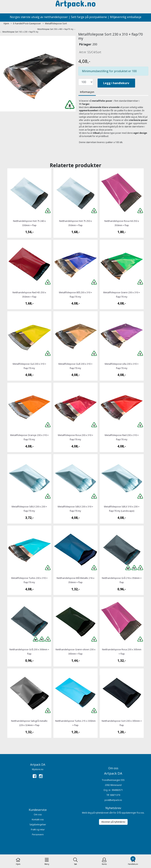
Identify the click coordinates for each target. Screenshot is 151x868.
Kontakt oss (38, 820)
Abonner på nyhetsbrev (113, 822)
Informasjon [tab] (87, 92)
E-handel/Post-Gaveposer (26, 23)
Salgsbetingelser (38, 825)
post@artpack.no (113, 800)
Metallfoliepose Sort (55, 23)
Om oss (38, 815)
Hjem (6, 23)
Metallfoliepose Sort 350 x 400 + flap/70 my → (56, 29)
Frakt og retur (38, 830)
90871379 (115, 795)
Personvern (38, 835)
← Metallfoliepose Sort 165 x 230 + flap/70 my (19, 32)
